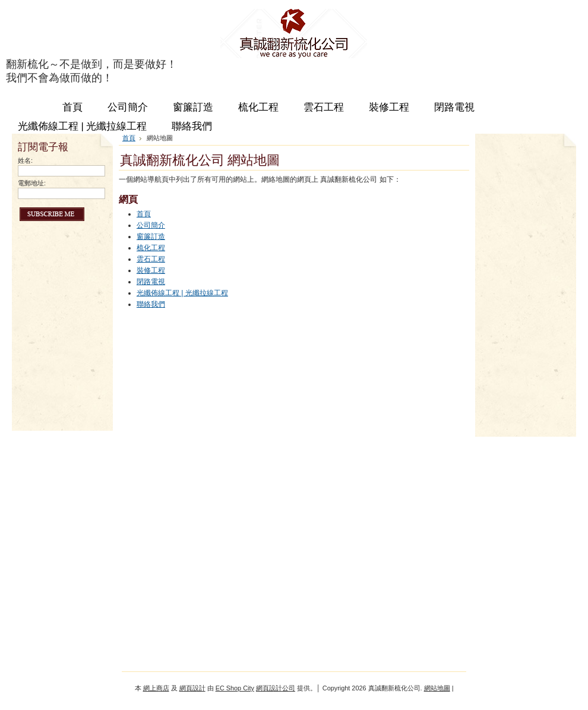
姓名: (25, 160)
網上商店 (156, 688)
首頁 (129, 138)
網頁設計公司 (276, 688)
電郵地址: (32, 183)
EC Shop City (235, 688)
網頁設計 (192, 688)
